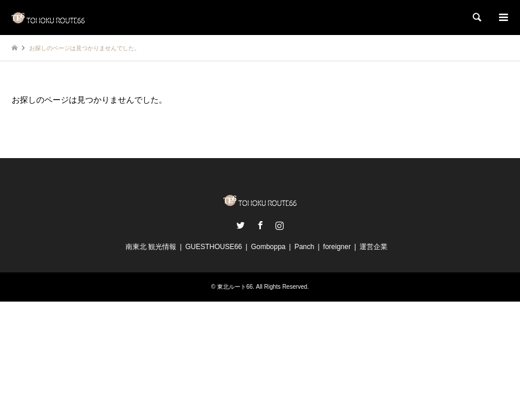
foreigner (337, 247)
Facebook (260, 225)
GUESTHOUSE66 (213, 247)
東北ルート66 (235, 287)
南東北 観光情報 (151, 247)
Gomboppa (268, 247)
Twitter (240, 225)
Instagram (280, 225)
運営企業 (374, 247)
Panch (304, 247)
